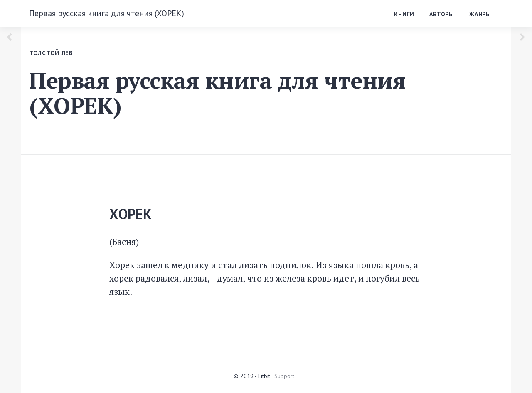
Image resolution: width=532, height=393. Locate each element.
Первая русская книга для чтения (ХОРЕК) (107, 13)
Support (284, 376)
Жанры (480, 14)
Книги (404, 14)
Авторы (442, 14)
